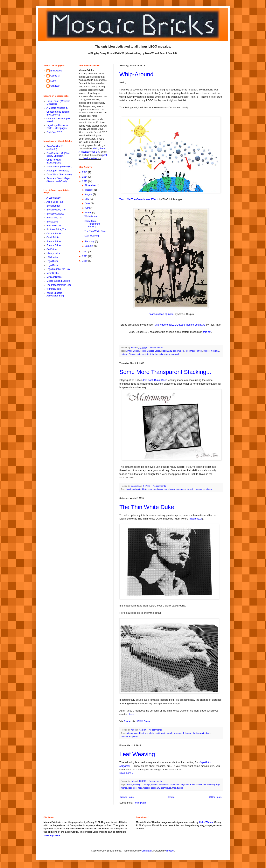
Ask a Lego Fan (55, 202)
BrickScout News (55, 214)
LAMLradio (52, 257)
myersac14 (196, 519)
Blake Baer (161, 380)
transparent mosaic (185, 489)
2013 (85, 181)
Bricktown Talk (54, 226)
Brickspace (52, 222)
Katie (53, 81)
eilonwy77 (138, 785)
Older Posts (215, 797)
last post (148, 380)
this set (207, 332)
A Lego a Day (53, 198)
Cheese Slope (154, 351)
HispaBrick (164, 785)
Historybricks (53, 253)
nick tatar (215, 351)
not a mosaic (144, 788)
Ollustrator (147, 851)
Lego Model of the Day (58, 269)
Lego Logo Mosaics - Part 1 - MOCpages (57, 127)
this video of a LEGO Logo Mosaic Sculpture (180, 325)
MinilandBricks (54, 277)
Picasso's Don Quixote (161, 314)
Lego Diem (52, 261)
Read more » (126, 773)
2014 (85, 177)
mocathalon (169, 489)
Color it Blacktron (55, 234)
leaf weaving (209, 785)
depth (170, 733)
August (89, 194)
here (132, 714)
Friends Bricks (54, 242)
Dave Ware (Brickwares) (59, 175)
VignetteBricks (54, 289)
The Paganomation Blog (59, 285)
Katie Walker (196, 785)
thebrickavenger (162, 354)
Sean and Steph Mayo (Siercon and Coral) (58, 180)
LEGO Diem (143, 721)
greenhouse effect (194, 351)
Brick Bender (53, 206)
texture (188, 733)
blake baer (147, 489)
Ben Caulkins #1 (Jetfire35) (55, 148)
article (129, 785)
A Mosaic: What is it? (57, 108)
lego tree (132, 788)
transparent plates (203, 489)
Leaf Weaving (137, 754)
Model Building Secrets (58, 281)
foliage (147, 785)
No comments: (157, 348)
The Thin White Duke (147, 507)
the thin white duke (201, 733)
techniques (166, 788)
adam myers (132, 733)
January (89, 246)
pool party (155, 788)
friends (154, 785)
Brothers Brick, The (56, 229)
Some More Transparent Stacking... (165, 372)
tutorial (180, 788)
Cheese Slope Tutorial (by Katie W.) (58, 113)
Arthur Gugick (133, 351)
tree (174, 788)
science (141, 354)
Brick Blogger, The (56, 210)
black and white (134, 489)
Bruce (127, 721)
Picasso (132, 354)
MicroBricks (52, 273)
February (90, 242)
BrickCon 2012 (54, 132)
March (89, 213)
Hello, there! (99, 149)
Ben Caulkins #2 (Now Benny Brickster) (58, 155)
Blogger (170, 851)
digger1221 (167, 351)
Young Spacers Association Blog (55, 294)
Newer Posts (127, 797)
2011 (85, 256)
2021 (85, 172)
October (89, 190)
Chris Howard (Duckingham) (54, 161)
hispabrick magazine (179, 785)
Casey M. (55, 76)
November (91, 185)
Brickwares (56, 71)
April (88, 208)
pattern (124, 354)
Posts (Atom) (140, 803)
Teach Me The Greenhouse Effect (139, 199)
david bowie (161, 733)
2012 (85, 252)
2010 (85, 261)
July (87, 199)
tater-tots (150, 354)
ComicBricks (53, 237)
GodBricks (52, 249)
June (88, 203)
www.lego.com (52, 835)
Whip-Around (136, 74)
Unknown (55, 86)
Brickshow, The (54, 218)
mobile (206, 351)
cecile (143, 351)
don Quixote (179, 351)
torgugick (175, 354)
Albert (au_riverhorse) (58, 171)
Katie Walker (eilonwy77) (59, 167)
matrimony (158, 489)
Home (171, 797)
